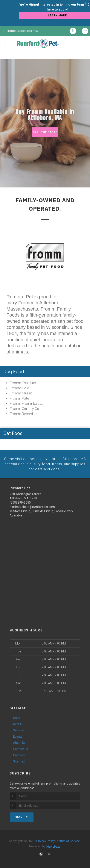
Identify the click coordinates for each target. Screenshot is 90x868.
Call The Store (45, 132)
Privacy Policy (46, 840)
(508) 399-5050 (20, 502)
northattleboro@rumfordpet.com (32, 506)
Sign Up (22, 816)
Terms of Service (68, 840)
